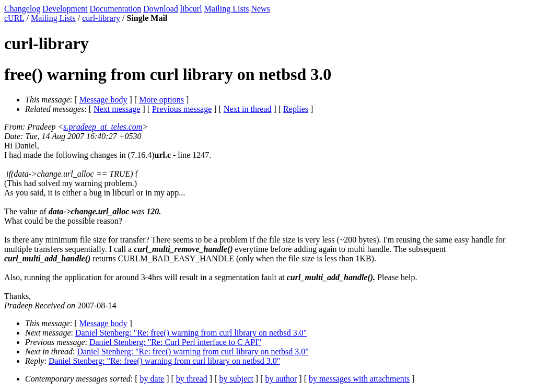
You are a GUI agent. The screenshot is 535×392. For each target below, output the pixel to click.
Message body (103, 100)
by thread (192, 379)
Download (161, 9)
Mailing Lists (227, 9)
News (260, 9)
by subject (236, 379)
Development (65, 9)
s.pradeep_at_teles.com (103, 127)
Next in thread (248, 109)
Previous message (182, 109)
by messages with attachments (359, 379)
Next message (117, 109)
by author (281, 379)
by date (152, 379)
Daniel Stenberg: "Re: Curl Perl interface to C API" (175, 342)
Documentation (116, 9)
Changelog (22, 9)
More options (161, 100)
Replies (296, 109)
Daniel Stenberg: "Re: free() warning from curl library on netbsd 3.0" (191, 333)
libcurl (191, 9)
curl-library (101, 18)
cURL (14, 18)
